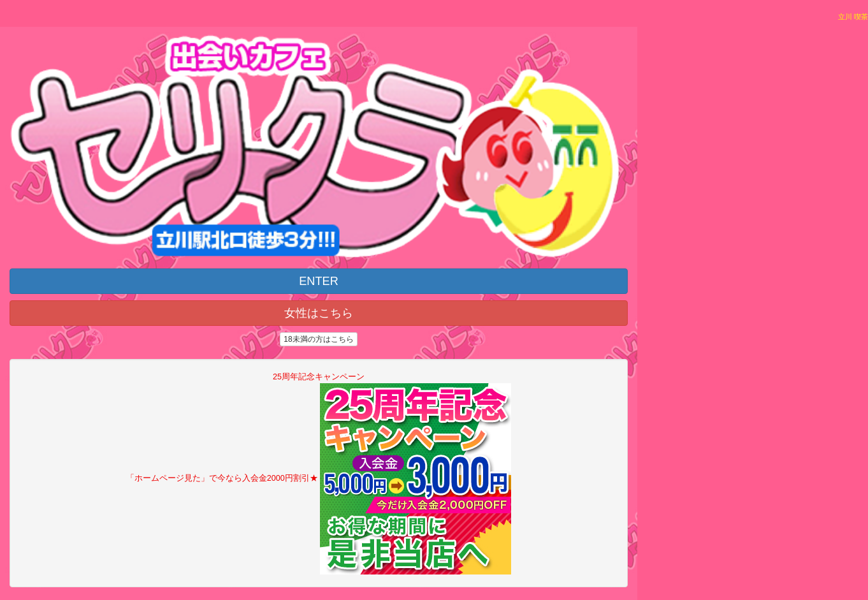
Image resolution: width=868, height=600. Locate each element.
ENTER (319, 281)
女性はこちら (319, 313)
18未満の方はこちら (318, 339)
